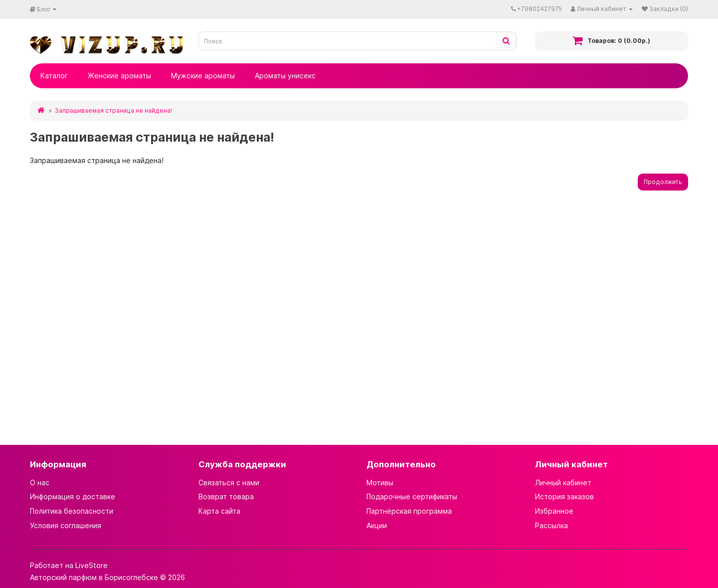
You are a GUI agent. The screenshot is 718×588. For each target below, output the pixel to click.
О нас (40, 483)
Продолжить (663, 182)
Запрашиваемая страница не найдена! (113, 110)
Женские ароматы (119, 76)
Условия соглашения (66, 525)
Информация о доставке (73, 496)
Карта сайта (219, 511)
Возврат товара (226, 496)
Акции (377, 525)
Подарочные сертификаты (412, 496)
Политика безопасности (72, 511)
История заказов (564, 496)
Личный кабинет (563, 483)
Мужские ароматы (203, 76)
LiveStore (91, 565)
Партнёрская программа (409, 511)
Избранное (554, 511)
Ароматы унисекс (285, 76)
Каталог (54, 76)
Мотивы (380, 483)
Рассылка (551, 525)
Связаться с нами (229, 483)
